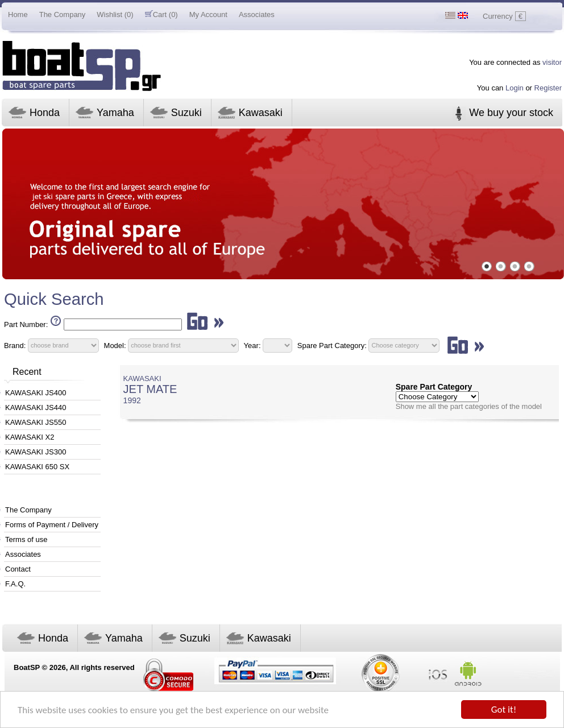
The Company (63, 15)
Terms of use (26, 539)
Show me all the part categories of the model (469, 406)
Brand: (15, 345)
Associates (257, 15)
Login (515, 88)
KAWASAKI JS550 (36, 422)
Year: (252, 345)
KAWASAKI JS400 (36, 393)
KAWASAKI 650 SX (37, 467)
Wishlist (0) (115, 15)
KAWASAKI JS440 (36, 408)
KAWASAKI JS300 (36, 452)
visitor (552, 62)
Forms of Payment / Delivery (52, 525)
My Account (208, 15)
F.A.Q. (15, 584)
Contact (18, 569)
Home (18, 15)
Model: (115, 345)
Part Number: (26, 324)
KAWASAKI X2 (30, 437)
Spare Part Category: (333, 345)
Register (548, 88)
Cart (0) (161, 15)
